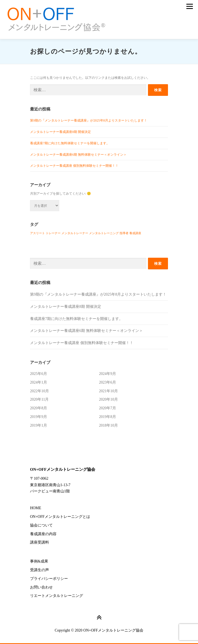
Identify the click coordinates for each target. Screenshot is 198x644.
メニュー (189, 6)
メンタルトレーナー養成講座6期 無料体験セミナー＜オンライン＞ (78, 155)
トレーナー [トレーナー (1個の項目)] (53, 233)
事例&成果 (39, 561)
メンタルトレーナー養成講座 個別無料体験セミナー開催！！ (74, 166)
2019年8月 (108, 417)
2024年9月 (108, 374)
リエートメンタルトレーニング (57, 596)
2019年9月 (39, 417)
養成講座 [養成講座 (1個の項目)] (135, 233)
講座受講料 (39, 542)
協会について (41, 525)
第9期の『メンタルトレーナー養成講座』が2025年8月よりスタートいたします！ (89, 120)
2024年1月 (39, 382)
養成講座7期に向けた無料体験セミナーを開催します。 (70, 143)
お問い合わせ (41, 587)
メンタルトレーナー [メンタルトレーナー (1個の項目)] (75, 233)
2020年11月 (39, 399)
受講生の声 (39, 570)
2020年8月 (39, 408)
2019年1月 (39, 425)
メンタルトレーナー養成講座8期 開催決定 (60, 132)
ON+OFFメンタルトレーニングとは (60, 517)
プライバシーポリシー (49, 579)
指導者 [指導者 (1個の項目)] (124, 233)
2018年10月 (108, 425)
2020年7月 (108, 408)
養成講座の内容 (43, 534)
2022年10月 (39, 391)
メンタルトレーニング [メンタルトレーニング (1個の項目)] (104, 233)
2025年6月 (39, 374)
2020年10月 (108, 399)
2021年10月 (108, 391)
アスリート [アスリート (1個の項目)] (37, 233)
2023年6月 (108, 382)
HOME (36, 508)
